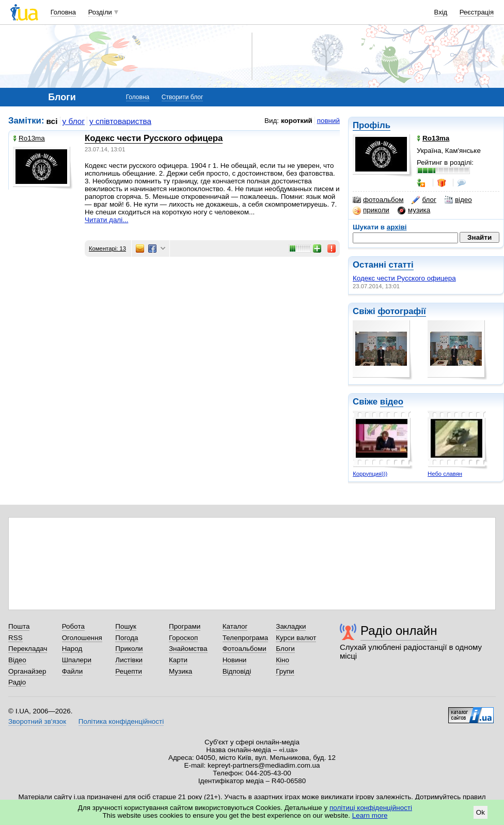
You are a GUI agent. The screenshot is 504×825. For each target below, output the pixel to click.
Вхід (441, 12)
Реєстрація (477, 12)
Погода (127, 638)
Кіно (282, 660)
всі (52, 121)
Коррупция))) (370, 474)
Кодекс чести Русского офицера (404, 278)
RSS (15, 638)
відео (458, 200)
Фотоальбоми (245, 649)
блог (424, 200)
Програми (185, 626)
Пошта (19, 626)
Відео (17, 660)
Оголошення (82, 638)
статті (401, 265)
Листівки (129, 660)
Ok (481, 812)
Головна (63, 12)
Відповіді (237, 671)
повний (328, 121)
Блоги (285, 649)
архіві (397, 227)
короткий (297, 121)
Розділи (100, 12)
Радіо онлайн (399, 631)
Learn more (370, 815)
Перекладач (28, 649)
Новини (235, 660)
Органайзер (27, 671)
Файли (73, 671)
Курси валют (296, 638)
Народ (72, 649)
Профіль (372, 125)
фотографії (401, 311)
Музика (180, 671)
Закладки (291, 626)
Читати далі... (106, 220)
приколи (371, 210)
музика (414, 210)
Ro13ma (29, 138)
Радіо (17, 682)
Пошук (126, 626)
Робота (73, 626)
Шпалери (77, 660)
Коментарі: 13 (107, 248)
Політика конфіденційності (121, 721)
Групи (285, 671)
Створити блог (183, 97)
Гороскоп (183, 638)
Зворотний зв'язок (37, 721)
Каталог (235, 626)
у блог (74, 121)
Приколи (129, 649)
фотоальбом (378, 200)
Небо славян (445, 474)
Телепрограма (246, 638)
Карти (178, 660)
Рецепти (129, 671)
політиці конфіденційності (371, 808)
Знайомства (188, 649)
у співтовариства (120, 121)
